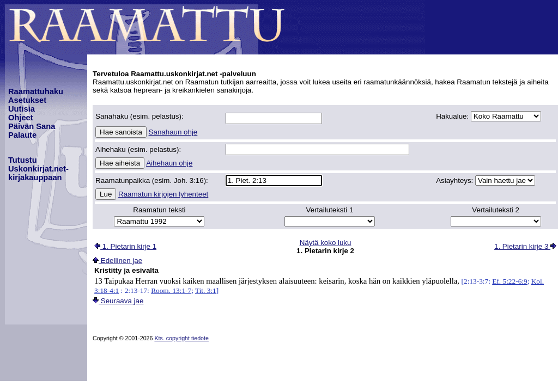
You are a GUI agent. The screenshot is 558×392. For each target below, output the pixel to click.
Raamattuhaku (36, 91)
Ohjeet (21, 118)
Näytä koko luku (326, 243)
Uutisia (22, 109)
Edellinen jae (117, 261)
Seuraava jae (118, 301)
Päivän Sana (32, 126)
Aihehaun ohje (169, 163)
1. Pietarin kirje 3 (525, 246)
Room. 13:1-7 (171, 290)
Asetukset (27, 100)
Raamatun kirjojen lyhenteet (163, 194)
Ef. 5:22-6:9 (510, 281)
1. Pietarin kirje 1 (125, 246)
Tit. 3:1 (206, 290)
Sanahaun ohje (173, 132)
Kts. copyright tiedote (181, 338)
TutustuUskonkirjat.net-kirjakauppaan (38, 169)
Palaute (22, 135)
